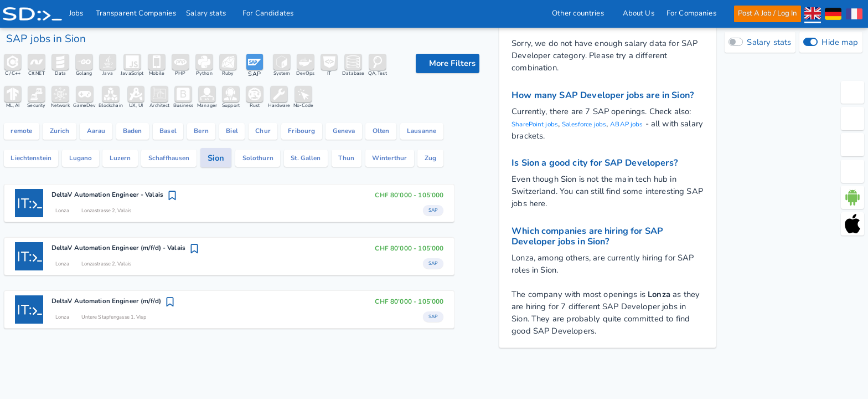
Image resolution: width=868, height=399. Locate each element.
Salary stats (210, 13)
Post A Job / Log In (767, 13)
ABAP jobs (654, 124)
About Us (638, 13)
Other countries (581, 13)
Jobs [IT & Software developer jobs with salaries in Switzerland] (77, 13)
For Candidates (272, 13)
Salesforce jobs (602, 124)
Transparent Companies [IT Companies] (136, 13)
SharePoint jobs (540, 124)
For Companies (694, 13)
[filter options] (448, 64)
